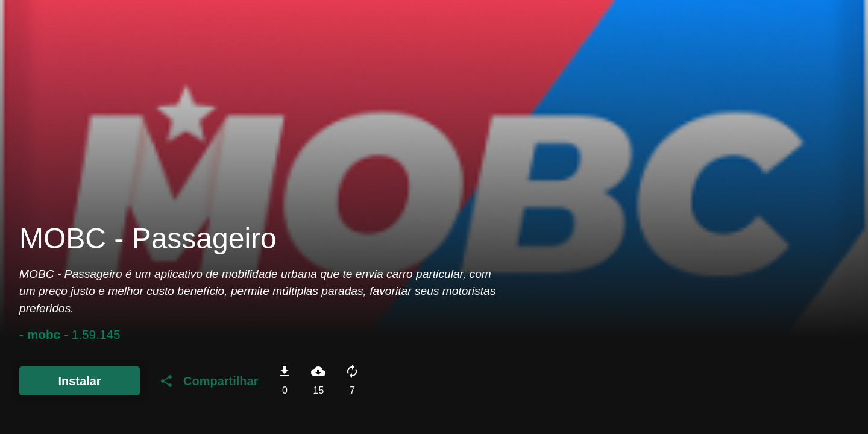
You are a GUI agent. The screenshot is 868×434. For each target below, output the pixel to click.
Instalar (79, 381)
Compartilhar (209, 381)
